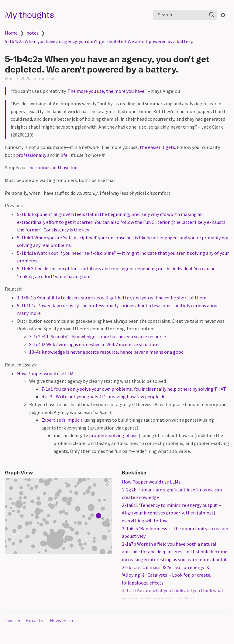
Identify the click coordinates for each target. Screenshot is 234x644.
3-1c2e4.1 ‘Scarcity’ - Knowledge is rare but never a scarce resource (98, 336)
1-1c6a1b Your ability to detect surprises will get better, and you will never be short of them (112, 298)
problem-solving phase (113, 435)
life (64, 155)
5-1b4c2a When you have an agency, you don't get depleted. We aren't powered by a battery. (99, 41)
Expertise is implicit (62, 420)
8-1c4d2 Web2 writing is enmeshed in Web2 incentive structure (94, 344)
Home (11, 33)
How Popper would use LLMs (46, 373)
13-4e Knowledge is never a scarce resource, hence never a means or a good (106, 352)
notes (33, 33)
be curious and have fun (53, 167)
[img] (212, 15)
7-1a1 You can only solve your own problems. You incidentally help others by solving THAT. (134, 389)
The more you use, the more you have (106, 91)
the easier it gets (157, 147)
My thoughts (29, 15)
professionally (31, 155)
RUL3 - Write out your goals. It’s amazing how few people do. (104, 396)
